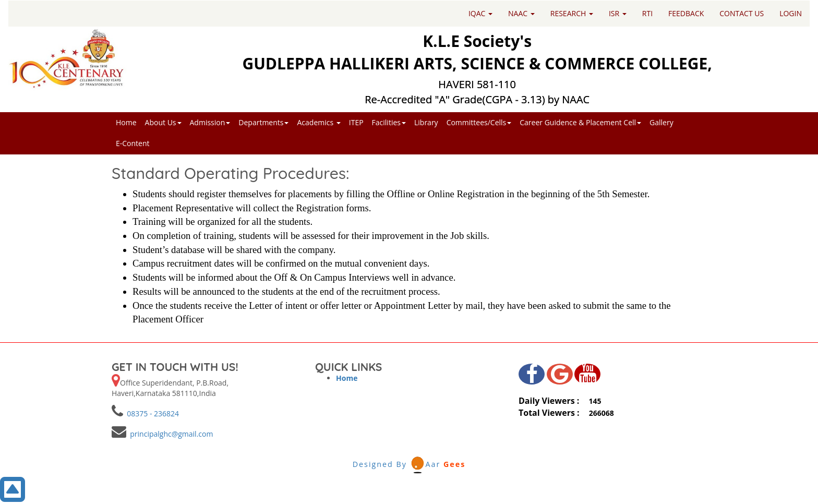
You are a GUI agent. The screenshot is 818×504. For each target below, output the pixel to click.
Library (426, 122)
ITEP (356, 122)
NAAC (521, 13)
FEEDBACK (686, 13)
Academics (318, 122)
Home (126, 122)
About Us (163, 122)
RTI (647, 13)
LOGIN (791, 13)
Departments (263, 122)
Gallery (661, 122)
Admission (210, 122)
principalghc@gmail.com (170, 434)
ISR (618, 13)
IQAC (480, 13)
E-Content (133, 143)
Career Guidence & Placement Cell (580, 122)
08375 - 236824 (151, 413)
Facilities (389, 122)
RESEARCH (572, 13)
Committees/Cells (479, 122)
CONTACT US (742, 13)
